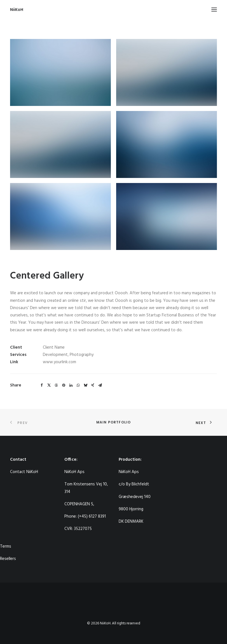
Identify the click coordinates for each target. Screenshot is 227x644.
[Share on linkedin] (71, 385)
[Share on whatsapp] (78, 385)
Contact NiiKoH (24, 472)
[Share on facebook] (42, 385)
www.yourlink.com (59, 362)
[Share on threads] (56, 385)
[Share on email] (100, 385)
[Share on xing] (93, 385)
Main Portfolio (114, 422)
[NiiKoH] (17, 10)
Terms (6, 546)
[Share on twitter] (49, 385)
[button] (214, 10)
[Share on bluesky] (85, 385)
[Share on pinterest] (64, 385)
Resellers (8, 559)
